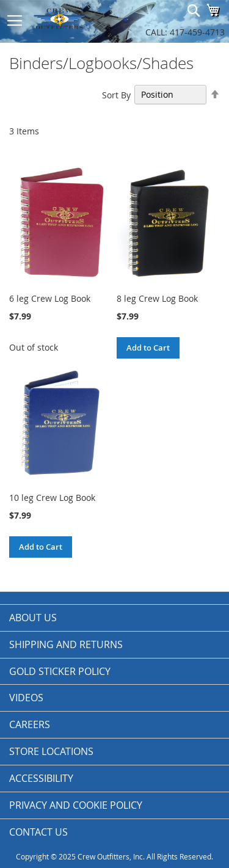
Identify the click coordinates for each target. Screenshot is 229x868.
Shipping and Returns (66, 644)
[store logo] (73, 18)
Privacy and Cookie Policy (76, 805)
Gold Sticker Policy (60, 671)
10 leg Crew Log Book (52, 498)
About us (33, 618)
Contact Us (38, 832)
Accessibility (41, 778)
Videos (26, 698)
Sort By (116, 94)
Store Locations (51, 751)
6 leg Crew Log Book (50, 298)
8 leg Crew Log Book (157, 298)
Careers (30, 724)
